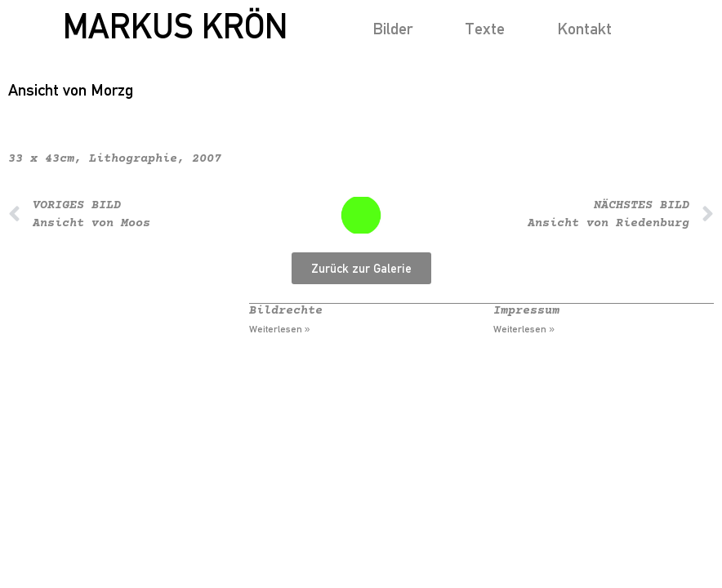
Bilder (392, 28)
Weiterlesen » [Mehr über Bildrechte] (280, 329)
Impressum (526, 311)
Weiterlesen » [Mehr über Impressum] (524, 329)
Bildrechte (286, 311)
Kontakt (584, 28)
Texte (485, 28)
